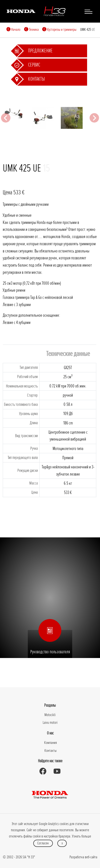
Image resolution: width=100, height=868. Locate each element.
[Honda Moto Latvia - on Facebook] (43, 771)
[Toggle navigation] (88, 11)
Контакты (50, 751)
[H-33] (55, 11)
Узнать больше (82, 836)
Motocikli (50, 715)
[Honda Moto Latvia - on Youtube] (57, 771)
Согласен (43, 843)
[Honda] (21, 11)
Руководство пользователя (50, 642)
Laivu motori (50, 723)
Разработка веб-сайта (83, 857)
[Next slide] (94, 118)
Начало (14, 30)
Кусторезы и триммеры (59, 30)
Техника (31, 30)
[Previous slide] (6, 118)
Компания (50, 743)
